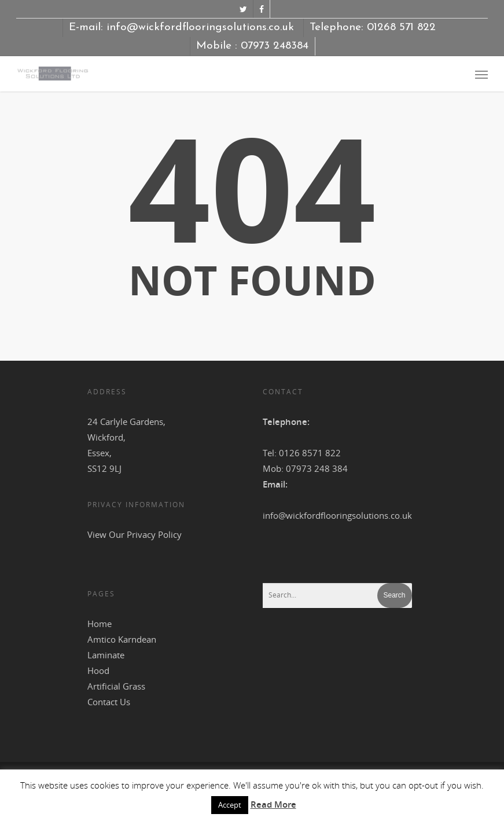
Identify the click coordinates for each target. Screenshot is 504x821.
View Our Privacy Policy (135, 534)
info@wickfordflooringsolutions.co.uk (337, 515)
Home (100, 624)
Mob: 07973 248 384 (305, 468)
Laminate (106, 655)
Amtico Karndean (122, 639)
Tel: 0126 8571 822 (302, 453)
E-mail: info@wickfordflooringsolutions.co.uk (181, 28)
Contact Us (109, 702)
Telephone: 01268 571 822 (373, 28)
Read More (273, 804)
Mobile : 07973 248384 (252, 46)
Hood (98, 670)
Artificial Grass (116, 686)
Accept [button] (230, 805)
